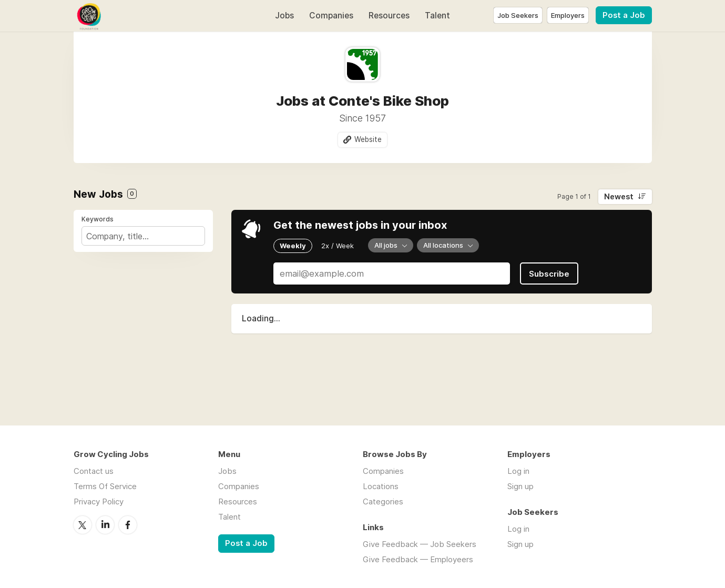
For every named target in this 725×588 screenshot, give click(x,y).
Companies (331, 16)
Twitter (83, 525)
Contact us (94, 471)
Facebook (128, 525)
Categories (383, 501)
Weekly (293, 246)
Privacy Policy (99, 501)
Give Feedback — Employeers (418, 559)
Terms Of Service (105, 486)
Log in (518, 471)
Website (368, 139)
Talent (437, 16)
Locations (381, 486)
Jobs (284, 16)
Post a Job (624, 15)
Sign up (520, 486)
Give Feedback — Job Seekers (420, 544)
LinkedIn (105, 525)
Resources (389, 16)
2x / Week (338, 246)
